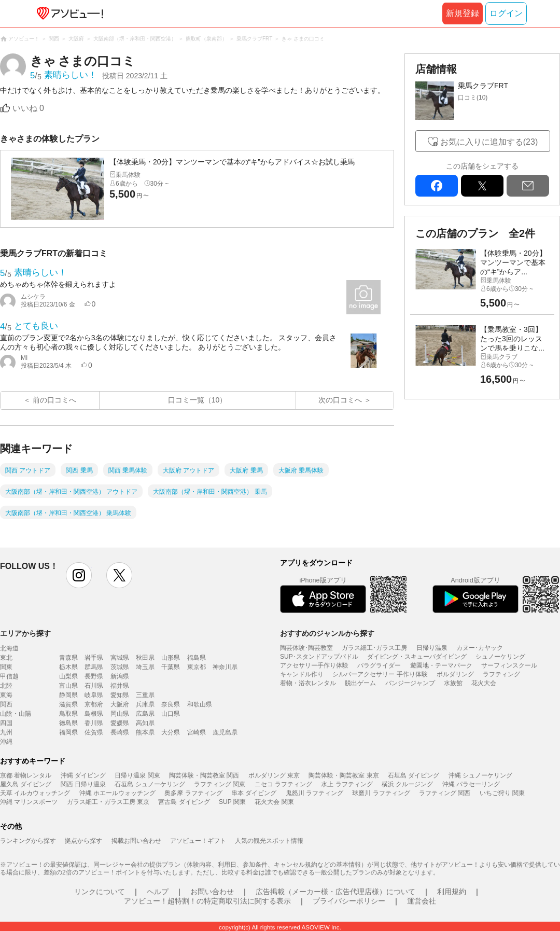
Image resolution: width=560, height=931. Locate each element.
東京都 (197, 667)
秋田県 (145, 658)
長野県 (94, 676)
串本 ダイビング (254, 793)
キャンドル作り (302, 674)
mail (528, 186)
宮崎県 (197, 732)
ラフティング (501, 674)
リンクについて (100, 892)
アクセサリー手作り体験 (314, 665)
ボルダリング (455, 674)
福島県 (197, 658)
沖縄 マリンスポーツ (29, 802)
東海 (6, 695)
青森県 (68, 658)
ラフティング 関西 (445, 793)
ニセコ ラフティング (283, 784)
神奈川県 (225, 667)
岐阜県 (94, 695)
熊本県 (145, 732)
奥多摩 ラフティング (193, 793)
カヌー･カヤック (480, 648)
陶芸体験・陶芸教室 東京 (344, 775)
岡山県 (120, 714)
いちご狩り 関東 (502, 793)
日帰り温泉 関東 (137, 775)
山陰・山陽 (16, 714)
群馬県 (94, 667)
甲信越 (9, 676)
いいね (28, 108)
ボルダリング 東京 (274, 775)
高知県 (145, 723)
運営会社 (422, 901)
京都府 (94, 704)
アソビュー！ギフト (198, 841)
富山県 (68, 686)
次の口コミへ (340, 400)
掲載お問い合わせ (136, 841)
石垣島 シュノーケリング (150, 784)
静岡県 (68, 695)
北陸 (6, 686)
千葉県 (171, 667)
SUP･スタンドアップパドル (319, 657)
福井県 (120, 686)
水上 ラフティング (347, 784)
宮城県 (120, 658)
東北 (6, 658)
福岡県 (68, 732)
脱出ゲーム (360, 683)
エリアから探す (25, 633)
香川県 (94, 723)
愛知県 (120, 695)
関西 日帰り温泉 (83, 784)
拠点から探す (83, 841)
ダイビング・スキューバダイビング (417, 657)
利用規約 (452, 892)
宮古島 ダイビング (184, 802)
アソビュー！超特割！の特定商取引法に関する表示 (207, 901)
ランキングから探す (28, 841)
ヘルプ (158, 892)
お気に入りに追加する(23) (489, 142)
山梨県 (68, 676)
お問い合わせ (212, 892)
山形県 (171, 658)
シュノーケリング (500, 657)
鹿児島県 (225, 732)
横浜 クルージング (407, 784)
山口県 (171, 714)
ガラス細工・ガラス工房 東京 (108, 802)
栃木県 (68, 667)
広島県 (145, 714)
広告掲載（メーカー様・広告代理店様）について (335, 892)
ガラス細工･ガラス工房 (374, 648)
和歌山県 (200, 704)
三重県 (145, 695)
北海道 (9, 648)
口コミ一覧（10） (198, 400)
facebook (437, 186)
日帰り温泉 (432, 648)
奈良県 (171, 704)
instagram (79, 575)
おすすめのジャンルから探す (327, 633)
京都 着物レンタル (26, 775)
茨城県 (120, 667)
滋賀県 (68, 704)
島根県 (94, 714)
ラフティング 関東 (220, 784)
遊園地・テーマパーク (441, 665)
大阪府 (120, 704)
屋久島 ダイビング (26, 784)
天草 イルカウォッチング (35, 793)
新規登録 (463, 13)
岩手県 (94, 658)
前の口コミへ (54, 400)
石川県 (94, 686)
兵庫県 (145, 704)
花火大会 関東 (274, 802)
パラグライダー (379, 665)
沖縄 (6, 742)
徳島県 (68, 723)
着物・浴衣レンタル (308, 683)
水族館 (453, 683)
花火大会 (484, 683)
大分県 (171, 732)
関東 (6, 667)
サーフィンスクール (509, 665)
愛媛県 (120, 723)
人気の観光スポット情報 (269, 841)
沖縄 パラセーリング (471, 784)
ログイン (506, 13)
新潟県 (120, 676)
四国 (6, 723)
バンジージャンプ (410, 683)
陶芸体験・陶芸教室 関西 (204, 775)
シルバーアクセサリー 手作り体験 (380, 674)
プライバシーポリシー (349, 901)
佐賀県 (94, 732)
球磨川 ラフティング (381, 793)
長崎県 (120, 732)
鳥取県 (68, 714)
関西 (6, 704)
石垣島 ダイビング (414, 775)
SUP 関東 (232, 802)
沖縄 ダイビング (83, 775)
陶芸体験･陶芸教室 (306, 648)
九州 (6, 732)
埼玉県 (145, 667)
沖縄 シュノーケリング (480, 775)
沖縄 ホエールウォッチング (117, 793)
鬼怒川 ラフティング (314, 793)
